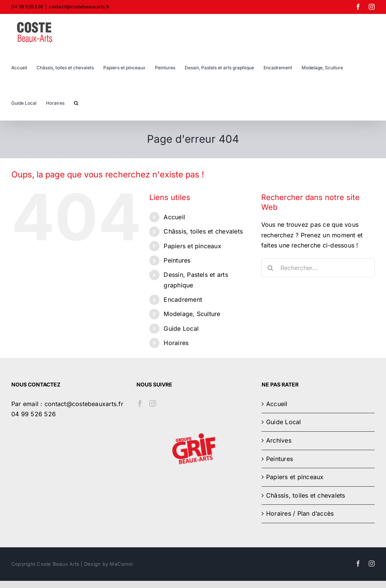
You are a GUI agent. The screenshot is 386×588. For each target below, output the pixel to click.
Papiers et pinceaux (192, 246)
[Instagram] (153, 403)
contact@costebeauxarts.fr (79, 7)
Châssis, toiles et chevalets (203, 231)
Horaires (176, 343)
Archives (279, 440)
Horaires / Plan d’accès (300, 513)
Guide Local (181, 328)
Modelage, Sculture (192, 314)
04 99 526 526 (34, 414)
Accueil (174, 217)
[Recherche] (271, 268)
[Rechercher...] (318, 268)
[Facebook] (140, 403)
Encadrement (183, 299)
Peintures (177, 260)
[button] (76, 102)
